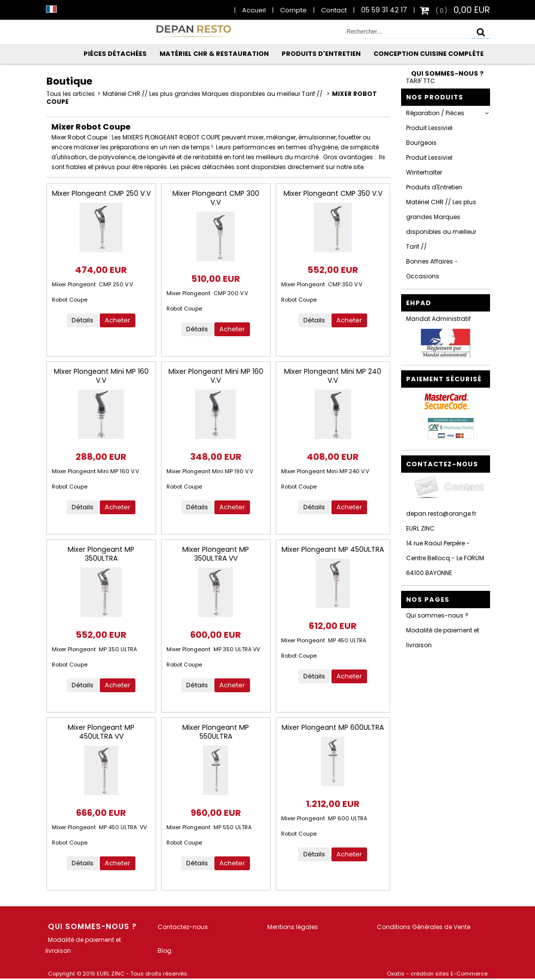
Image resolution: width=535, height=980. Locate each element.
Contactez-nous (183, 927)
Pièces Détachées (115, 54)
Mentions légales (293, 927)
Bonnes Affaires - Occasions (432, 269)
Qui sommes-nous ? (447, 73)
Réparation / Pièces (435, 113)
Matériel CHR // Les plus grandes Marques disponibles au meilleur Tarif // (213, 94)
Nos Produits (435, 97)
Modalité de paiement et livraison (443, 638)
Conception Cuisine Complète (429, 54)
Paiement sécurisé (444, 379)
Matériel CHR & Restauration (214, 54)
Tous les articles (71, 94)
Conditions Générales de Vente (424, 927)
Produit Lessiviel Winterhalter (429, 165)
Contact (334, 10)
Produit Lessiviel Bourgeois (429, 135)
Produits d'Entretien (321, 54)
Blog (165, 951)
